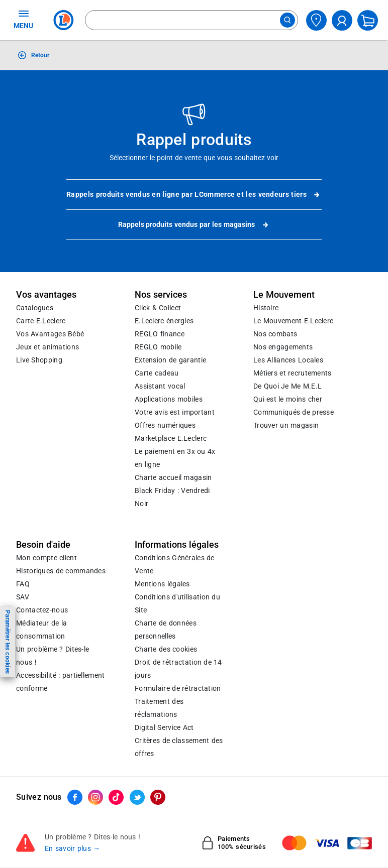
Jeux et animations (47, 347)
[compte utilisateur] (342, 20)
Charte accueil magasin (173, 477)
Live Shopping (39, 360)
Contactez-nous (42, 610)
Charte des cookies (166, 649)
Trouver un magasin (286, 425)
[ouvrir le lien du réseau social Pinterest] (158, 797)
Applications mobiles (169, 399)
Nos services (161, 295)
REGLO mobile (158, 347)
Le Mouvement (284, 295)
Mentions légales (162, 584)
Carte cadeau (157, 373)
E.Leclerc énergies (164, 321)
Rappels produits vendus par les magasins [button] (194, 225)
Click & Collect (158, 308)
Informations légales (177, 545)
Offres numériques (165, 425)
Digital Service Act (164, 727)
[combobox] (191, 20)
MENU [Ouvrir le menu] (23, 19)
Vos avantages (46, 295)
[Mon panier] (368, 20)
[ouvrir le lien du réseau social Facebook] (75, 797)
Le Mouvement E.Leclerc (293, 321)
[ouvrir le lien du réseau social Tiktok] (116, 797)
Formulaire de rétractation (178, 688)
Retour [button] (40, 55)
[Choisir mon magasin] (316, 20)
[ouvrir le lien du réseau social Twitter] (137, 797)
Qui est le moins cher (288, 399)
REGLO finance (160, 334)
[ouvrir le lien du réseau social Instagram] (95, 797)
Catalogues (35, 308)
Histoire (266, 308)
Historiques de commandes (61, 571)
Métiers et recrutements (293, 373)
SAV (23, 597)
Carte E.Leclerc (41, 321)
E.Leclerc (171, 438)
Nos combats (275, 334)
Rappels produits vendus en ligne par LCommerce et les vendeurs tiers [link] (194, 195)
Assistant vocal (160, 386)
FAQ (23, 584)
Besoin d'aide (43, 545)
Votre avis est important (175, 412)
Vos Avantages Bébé (50, 334)
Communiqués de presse (294, 412)
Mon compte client (46, 558)
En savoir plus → (73, 849)
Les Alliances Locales (288, 360)
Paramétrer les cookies (8, 642)
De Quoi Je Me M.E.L (287, 386)
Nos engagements (283, 347)
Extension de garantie (170, 360)
